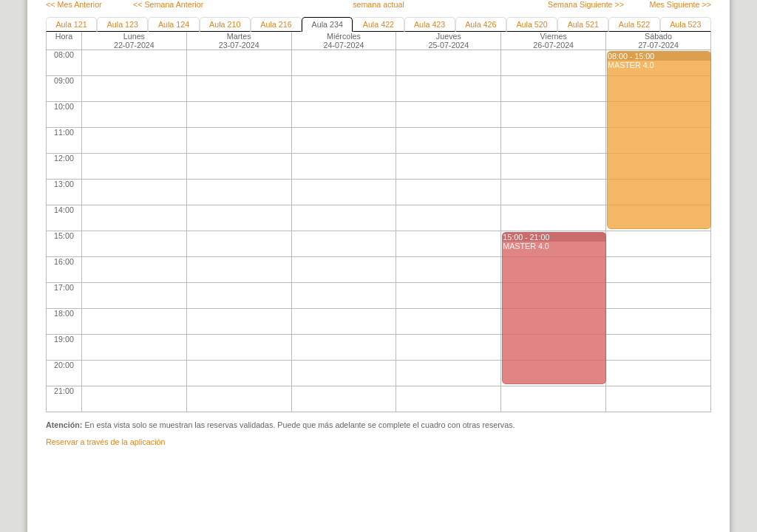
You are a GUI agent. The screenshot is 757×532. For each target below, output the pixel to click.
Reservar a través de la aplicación (105, 442)
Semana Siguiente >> (586, 4)
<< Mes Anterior (74, 4)
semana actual (378, 4)
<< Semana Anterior (168, 4)
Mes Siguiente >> (680, 4)
